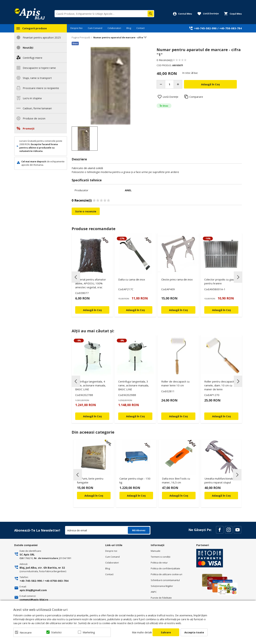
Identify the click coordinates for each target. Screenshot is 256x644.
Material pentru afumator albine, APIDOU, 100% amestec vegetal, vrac (91, 283)
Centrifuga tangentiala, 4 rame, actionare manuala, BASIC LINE (90, 385)
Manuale (156, 551)
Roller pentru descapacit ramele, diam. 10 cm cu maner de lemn (219, 385)
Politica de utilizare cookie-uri (166, 574)
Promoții (29, 128)
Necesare (26, 632)
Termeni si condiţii (161, 557)
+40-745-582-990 (205, 28)
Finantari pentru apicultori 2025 (42, 37)
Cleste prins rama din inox (177, 279)
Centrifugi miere (33, 58)
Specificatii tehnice (87, 180)
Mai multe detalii (142, 632)
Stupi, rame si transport (37, 78)
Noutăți (28, 48)
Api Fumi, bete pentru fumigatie (90, 480)
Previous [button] (76, 277)
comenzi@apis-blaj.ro (34, 599)
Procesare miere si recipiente (41, 88)
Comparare (196, 97)
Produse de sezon (34, 118)
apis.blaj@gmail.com (33, 590)
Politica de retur (159, 563)
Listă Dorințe (170, 97)
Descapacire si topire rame (39, 68)
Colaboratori (114, 28)
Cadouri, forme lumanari (37, 108)
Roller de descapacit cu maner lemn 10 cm (175, 383)
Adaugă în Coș (94, 496)
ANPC (154, 592)
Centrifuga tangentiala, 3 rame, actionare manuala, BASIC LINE (134, 385)
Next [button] (238, 277)
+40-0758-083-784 (56, 581)
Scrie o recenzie (86, 211)
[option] (110, 86)
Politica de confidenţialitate (165, 568)
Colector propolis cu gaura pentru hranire (220, 281)
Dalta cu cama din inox (132, 279)
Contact (140, 28)
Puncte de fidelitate (161, 598)
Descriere (79, 159)
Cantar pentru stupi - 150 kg (135, 480)
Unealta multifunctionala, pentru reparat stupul (219, 480)
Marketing (89, 632)
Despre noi (111, 551)
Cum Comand (95, 28)
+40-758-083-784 (231, 28)
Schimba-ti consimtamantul (165, 580)
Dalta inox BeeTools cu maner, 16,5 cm (176, 480)
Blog (129, 28)
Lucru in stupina (32, 98)
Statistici (56, 632)
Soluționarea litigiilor (162, 586)
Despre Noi (76, 28)
